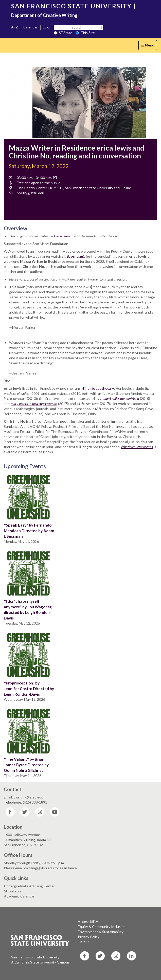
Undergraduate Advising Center (30, 886)
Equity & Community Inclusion (102, 927)
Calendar (30, 27)
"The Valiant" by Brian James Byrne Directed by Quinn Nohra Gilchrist (26, 765)
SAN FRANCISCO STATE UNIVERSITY (71, 6)
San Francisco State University (35, 957)
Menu (149, 46)
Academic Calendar (19, 896)
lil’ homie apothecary (98, 388)
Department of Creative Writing (44, 15)
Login (47, 27)
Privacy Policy (89, 937)
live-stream (62, 236)
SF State (63, 33)
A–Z (15, 27)
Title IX (84, 942)
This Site (85, 33)
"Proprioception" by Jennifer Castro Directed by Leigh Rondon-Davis (29, 689)
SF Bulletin (12, 891)
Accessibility (88, 921)
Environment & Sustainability (101, 932)
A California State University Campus (40, 962)
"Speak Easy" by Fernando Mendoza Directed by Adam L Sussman (29, 531)
